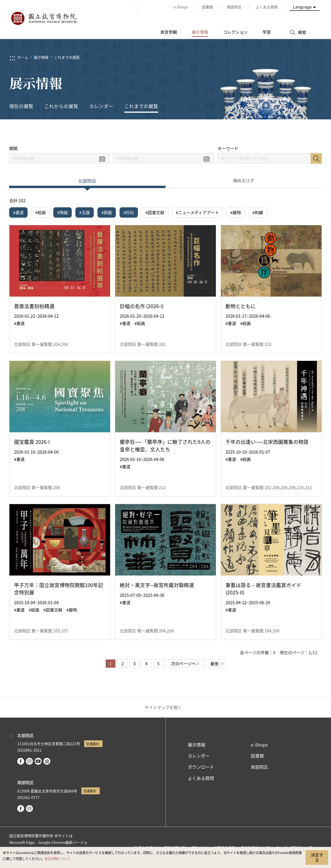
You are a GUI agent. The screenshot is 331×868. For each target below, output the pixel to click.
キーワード (228, 148)
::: (137, 7)
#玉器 (85, 212)
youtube (38, 761)
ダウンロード (201, 767)
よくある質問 (201, 778)
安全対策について (57, 858)
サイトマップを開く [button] (163, 707)
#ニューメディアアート (197, 212)
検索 (316, 158)
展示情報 (41, 57)
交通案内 (92, 744)
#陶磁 (63, 212)
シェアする (276, 133)
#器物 (236, 212)
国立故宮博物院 (44, 18)
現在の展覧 (21, 106)
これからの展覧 (61, 106)
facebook (21, 761)
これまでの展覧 (67, 57)
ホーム (23, 57)
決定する (317, 857)
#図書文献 (155, 212)
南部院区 (260, 767)
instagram (29, 761)
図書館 (257, 756)
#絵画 (40, 212)
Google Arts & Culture (47, 761)
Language (302, 7)
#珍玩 (129, 212)
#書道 (18, 212)
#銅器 (107, 212)
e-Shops (259, 745)
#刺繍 (258, 212)
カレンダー (101, 106)
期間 (13, 148)
